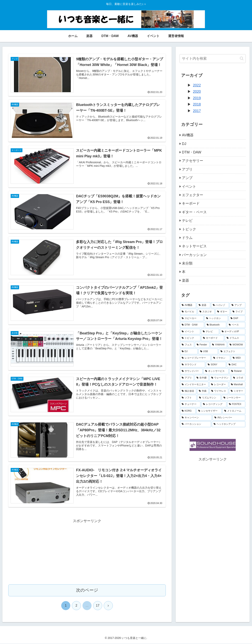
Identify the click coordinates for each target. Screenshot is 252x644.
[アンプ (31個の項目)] (238, 305)
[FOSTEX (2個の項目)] (236, 404)
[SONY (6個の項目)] (216, 365)
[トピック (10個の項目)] (190, 338)
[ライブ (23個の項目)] (238, 312)
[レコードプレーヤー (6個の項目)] (195, 358)
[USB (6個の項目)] (208, 352)
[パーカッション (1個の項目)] (195, 424)
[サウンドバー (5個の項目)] (191, 371)
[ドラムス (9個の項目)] (235, 338)
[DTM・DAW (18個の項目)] (192, 325)
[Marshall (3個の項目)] (237, 385)
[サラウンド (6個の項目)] (193, 365)
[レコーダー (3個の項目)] (219, 385)
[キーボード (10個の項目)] (213, 338)
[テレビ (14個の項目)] (210, 332)
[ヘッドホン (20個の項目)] (216, 318)
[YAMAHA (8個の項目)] (219, 345)
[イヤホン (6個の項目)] (221, 358)
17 (98, 606)
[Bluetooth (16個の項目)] (216, 325)
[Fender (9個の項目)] (202, 345)
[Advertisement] (87, 552)
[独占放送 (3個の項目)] (188, 391)
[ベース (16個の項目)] (236, 325)
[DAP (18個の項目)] (237, 318)
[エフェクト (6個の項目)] (232, 352)
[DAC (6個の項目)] (236, 365)
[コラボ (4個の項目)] (238, 378)
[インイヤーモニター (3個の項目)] (194, 385)
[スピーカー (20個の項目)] (192, 318)
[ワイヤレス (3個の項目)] (219, 391)
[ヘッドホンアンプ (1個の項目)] (229, 424)
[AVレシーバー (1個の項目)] (229, 418)
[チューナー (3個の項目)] (190, 404)
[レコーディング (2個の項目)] (214, 404)
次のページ (87, 591)
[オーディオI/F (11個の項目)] (233, 332)
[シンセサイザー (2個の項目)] (209, 411)
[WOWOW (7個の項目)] (237, 345)
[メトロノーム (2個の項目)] (234, 411)
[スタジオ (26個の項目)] (206, 312)
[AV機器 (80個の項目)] (188, 305)
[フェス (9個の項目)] (187, 345)
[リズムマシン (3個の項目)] (209, 398)
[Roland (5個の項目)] (237, 371)
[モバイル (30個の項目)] (188, 312)
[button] (242, 58)
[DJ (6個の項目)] (189, 352)
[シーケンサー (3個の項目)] (233, 398)
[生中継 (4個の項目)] (202, 378)
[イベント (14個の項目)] (190, 332)
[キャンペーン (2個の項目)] (196, 418)
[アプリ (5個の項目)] (187, 378)
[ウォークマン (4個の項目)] (220, 378)
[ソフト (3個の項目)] (188, 398)
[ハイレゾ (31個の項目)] (220, 305)
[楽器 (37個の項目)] (203, 305)
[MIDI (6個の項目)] (238, 358)
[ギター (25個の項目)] (223, 312)
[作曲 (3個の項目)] (203, 391)
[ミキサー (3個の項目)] (237, 391)
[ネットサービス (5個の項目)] (216, 371)
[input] (213, 59)
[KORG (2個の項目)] (188, 411)
